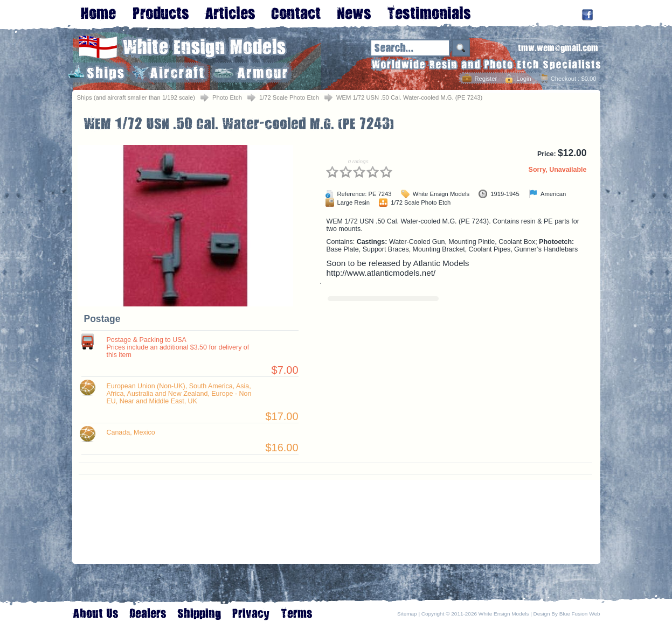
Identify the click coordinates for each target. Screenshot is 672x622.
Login (524, 79)
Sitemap (407, 614)
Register (486, 79)
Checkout (563, 79)
